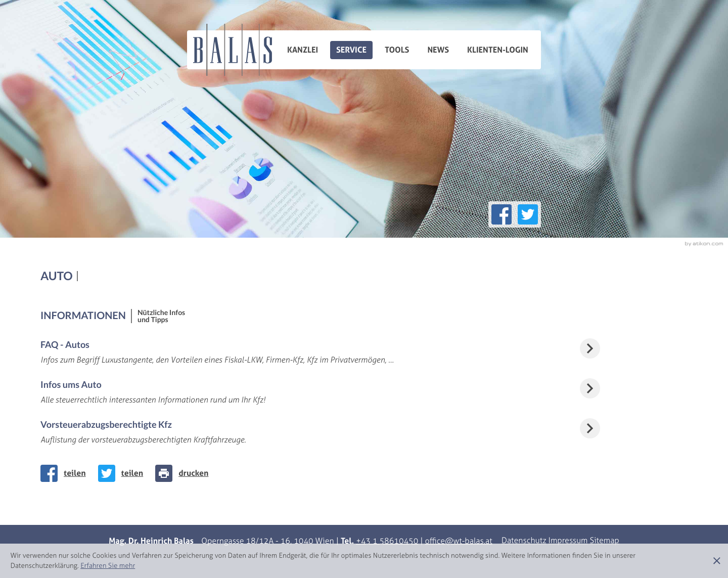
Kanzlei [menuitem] (303, 50)
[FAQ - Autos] (364, 352)
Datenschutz (524, 541)
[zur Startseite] (233, 50)
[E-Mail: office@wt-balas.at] (459, 541)
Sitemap (604, 541)
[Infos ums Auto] (364, 392)
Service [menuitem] (351, 50)
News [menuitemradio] (438, 50)
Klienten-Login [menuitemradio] (498, 50)
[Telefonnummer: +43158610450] (387, 541)
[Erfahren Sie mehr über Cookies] (108, 566)
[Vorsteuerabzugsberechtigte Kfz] (364, 432)
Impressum (568, 541)
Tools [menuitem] (397, 50)
